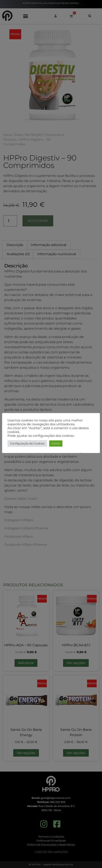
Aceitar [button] (56, 443)
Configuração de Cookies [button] (27, 443)
